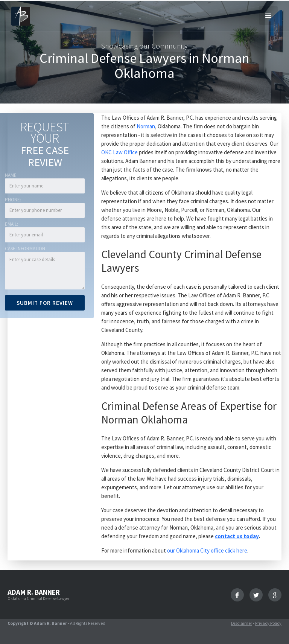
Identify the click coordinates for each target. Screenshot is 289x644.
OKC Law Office (119, 152)
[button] (268, 15)
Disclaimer (242, 623)
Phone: (13, 200)
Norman (146, 126)
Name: (11, 175)
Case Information (25, 249)
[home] (21, 16)
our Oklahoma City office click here (207, 550)
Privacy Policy (268, 623)
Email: (11, 224)
